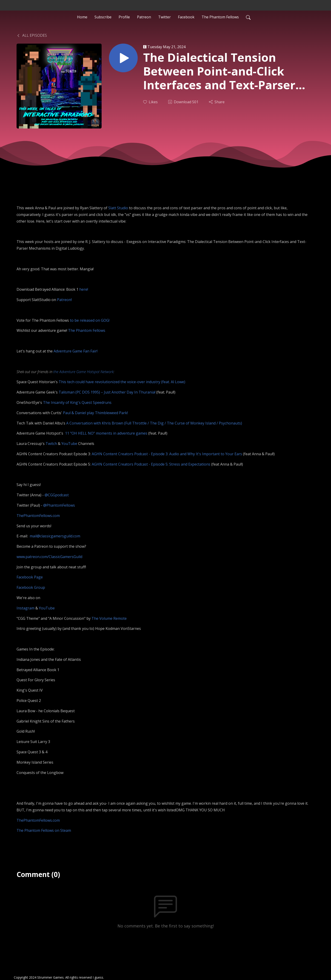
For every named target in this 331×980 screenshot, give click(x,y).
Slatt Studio (118, 208)
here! (84, 289)
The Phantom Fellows (220, 17)
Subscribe (103, 17)
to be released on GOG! (90, 320)
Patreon (144, 17)
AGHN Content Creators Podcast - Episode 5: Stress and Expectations (151, 464)
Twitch (51, 444)
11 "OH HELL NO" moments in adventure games (106, 433)
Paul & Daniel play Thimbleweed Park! (95, 413)
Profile (124, 17)
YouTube (70, 444)
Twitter (164, 17)
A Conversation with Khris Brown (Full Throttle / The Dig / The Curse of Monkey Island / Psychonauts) (154, 423)
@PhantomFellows (59, 505)
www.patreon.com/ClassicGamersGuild (49, 557)
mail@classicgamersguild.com (55, 536)
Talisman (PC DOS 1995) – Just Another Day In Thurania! (107, 392)
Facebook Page (30, 577)
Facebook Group (31, 587)
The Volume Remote (109, 618)
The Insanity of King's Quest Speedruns (77, 402)
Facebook (186, 17)
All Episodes (32, 35)
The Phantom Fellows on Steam (44, 830)
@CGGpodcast (57, 495)
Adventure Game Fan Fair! (76, 351)
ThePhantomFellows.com (38, 516)
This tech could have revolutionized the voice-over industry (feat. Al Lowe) (122, 382)
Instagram (26, 608)
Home (82, 17)
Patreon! (64, 300)
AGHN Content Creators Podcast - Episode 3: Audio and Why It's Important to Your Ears (167, 454)
